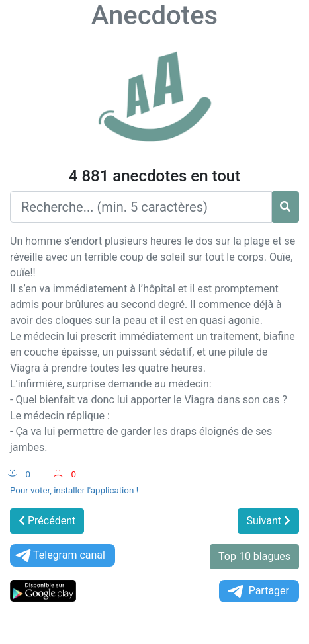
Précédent (47, 521)
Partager (257, 591)
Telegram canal (59, 556)
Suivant (268, 521)
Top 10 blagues (254, 556)
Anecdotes (154, 16)
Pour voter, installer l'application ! (74, 490)
